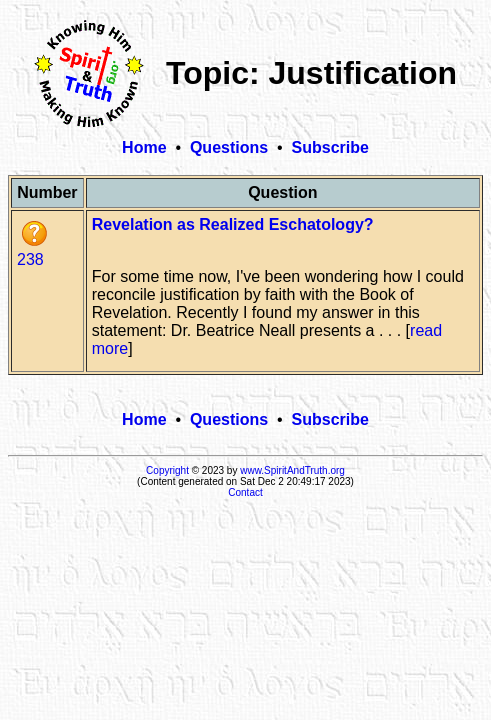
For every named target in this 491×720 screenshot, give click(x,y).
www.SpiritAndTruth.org (292, 470)
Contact (245, 492)
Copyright (167, 470)
